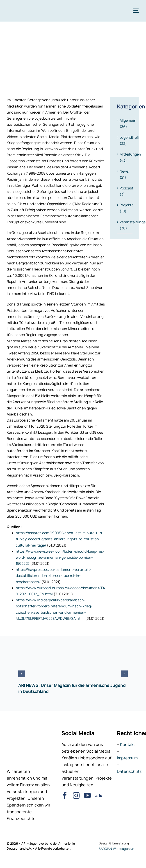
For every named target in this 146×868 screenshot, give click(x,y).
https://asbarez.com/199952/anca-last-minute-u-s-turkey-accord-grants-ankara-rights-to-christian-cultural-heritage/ (60, 539)
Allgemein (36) (125, 123)
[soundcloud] (99, 795)
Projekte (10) (125, 208)
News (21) (124, 174)
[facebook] (65, 795)
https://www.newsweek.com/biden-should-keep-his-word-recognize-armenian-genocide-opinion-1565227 (60, 557)
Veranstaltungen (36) (125, 225)
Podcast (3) (125, 191)
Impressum (127, 758)
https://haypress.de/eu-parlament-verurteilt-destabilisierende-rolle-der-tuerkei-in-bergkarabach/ (54, 576)
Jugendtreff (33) (125, 140)
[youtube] (87, 795)
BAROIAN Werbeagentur (116, 849)
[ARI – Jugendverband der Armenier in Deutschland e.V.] (18, 6)
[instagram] (76, 795)
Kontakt (128, 744)
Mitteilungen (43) (125, 157)
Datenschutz (129, 771)
